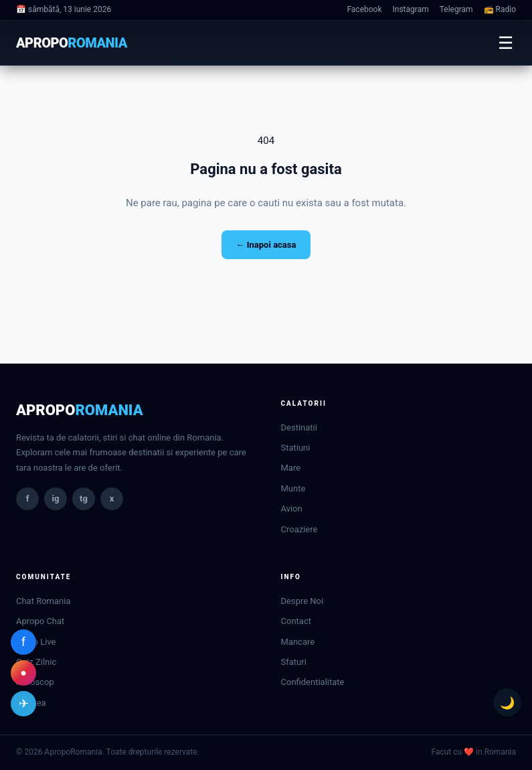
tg (84, 498)
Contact (296, 621)
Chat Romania (43, 601)
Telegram (456, 9)
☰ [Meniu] (506, 43)
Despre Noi (302, 601)
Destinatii (299, 428)
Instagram (411, 9)
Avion (292, 509)
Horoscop (35, 682)
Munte (293, 488)
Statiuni (296, 448)
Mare (291, 468)
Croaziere (299, 529)
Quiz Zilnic (36, 662)
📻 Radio (500, 9)
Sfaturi (294, 662)
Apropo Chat (40, 621)
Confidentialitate (313, 682)
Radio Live (36, 642)
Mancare (298, 642)
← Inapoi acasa (266, 245)
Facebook (364, 9)
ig (56, 498)
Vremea (31, 703)
